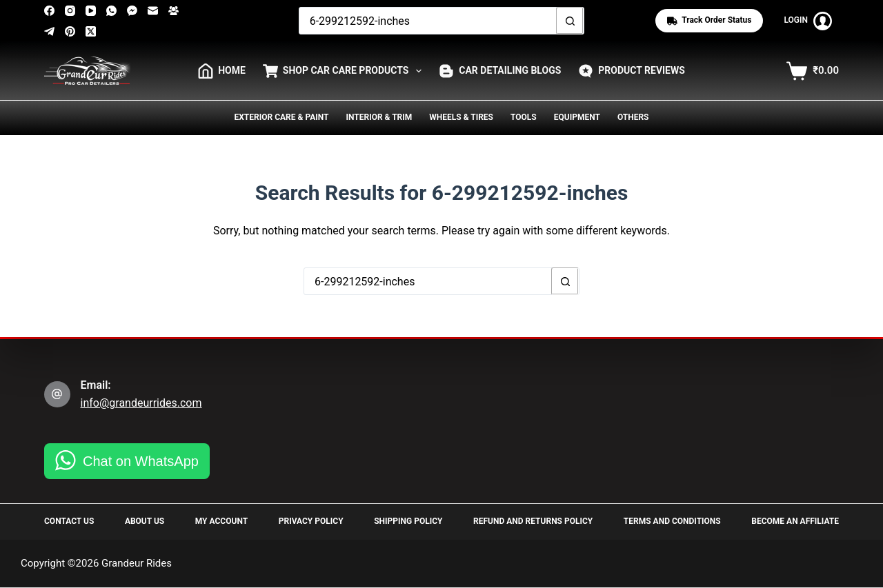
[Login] (808, 21)
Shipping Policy (408, 521)
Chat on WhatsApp (141, 461)
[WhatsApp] (111, 11)
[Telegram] (49, 31)
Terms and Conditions (672, 521)
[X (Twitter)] (91, 31)
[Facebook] (49, 11)
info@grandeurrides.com (141, 403)
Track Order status (709, 20)
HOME (222, 71)
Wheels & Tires (461, 117)
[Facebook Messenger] (132, 11)
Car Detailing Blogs (500, 71)
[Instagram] (70, 11)
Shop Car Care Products (345, 71)
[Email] (153, 11)
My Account (221, 521)
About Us (145, 521)
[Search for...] (428, 21)
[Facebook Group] (173, 11)
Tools (524, 117)
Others (633, 117)
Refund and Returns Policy (533, 521)
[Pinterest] (70, 31)
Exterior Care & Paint (282, 117)
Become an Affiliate (795, 521)
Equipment (577, 117)
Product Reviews (632, 71)
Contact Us (69, 521)
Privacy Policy (311, 521)
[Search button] (570, 21)
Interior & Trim (379, 117)
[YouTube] (91, 11)
